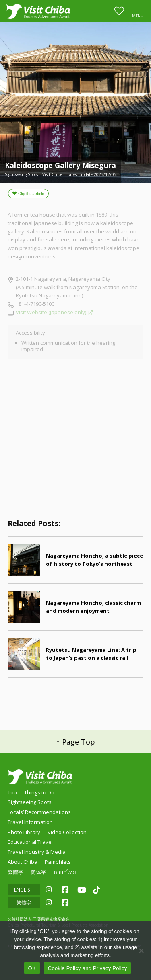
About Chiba (23, 862)
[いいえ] (141, 951)
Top (12, 792)
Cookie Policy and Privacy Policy (88, 968)
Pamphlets (58, 862)
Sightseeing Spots (30, 802)
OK (32, 968)
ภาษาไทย (65, 872)
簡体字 (38, 872)
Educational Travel (30, 842)
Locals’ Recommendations (39, 812)
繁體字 (16, 872)
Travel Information (30, 822)
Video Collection (67, 832)
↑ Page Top (76, 742)
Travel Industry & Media (37, 852)
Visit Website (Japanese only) (51, 312)
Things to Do (39, 792)
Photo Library (24, 832)
